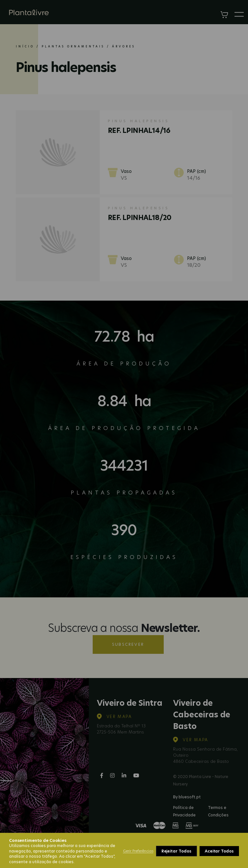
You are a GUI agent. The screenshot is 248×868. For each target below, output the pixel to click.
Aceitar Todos (219, 851)
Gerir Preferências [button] (138, 851)
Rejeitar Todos (176, 851)
